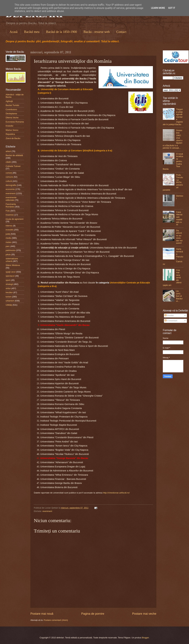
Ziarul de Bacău (13, 138)
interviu (9, 226)
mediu (8, 238)
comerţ (9, 173)
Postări (169, 315)
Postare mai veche (144, 614)
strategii (9, 284)
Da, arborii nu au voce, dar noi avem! (179, 237)
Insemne (10, 215)
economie (10, 189)
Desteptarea (11, 114)
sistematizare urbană (12, 260)
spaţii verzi (11, 272)
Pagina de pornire (93, 614)
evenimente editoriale (11, 199)
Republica (10, 134)
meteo (9, 242)
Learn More (158, 8)
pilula (8, 255)
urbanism (10, 301)
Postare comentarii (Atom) (56, 620)
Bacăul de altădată (14, 155)
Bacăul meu (32, 32)
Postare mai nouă (42, 614)
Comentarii (171, 321)
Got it (172, 8)
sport (8, 280)
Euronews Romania (15, 122)
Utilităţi (9, 305)
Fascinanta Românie (11, 205)
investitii (9, 230)
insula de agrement (15, 219)
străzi (8, 288)
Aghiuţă (9, 101)
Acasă (14, 32)
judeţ (8, 234)
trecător (9, 292)
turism (8, 297)
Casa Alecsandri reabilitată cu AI (179, 218)
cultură (9, 181)
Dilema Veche (12, 118)
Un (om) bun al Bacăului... (179, 296)
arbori (8, 151)
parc (8, 246)
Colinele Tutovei (13, 166)
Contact (121, 32)
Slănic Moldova (13, 265)
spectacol (10, 276)
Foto (8, 211)
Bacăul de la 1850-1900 (62, 32)
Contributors (11, 109)
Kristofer (10, 126)
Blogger (145, 638)
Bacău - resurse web (97, 32)
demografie (11, 185)
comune (9, 177)
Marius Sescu (12, 130)
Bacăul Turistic (12, 105)
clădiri (8, 162)
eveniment (47, 511)
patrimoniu (11, 250)
